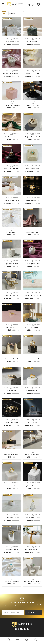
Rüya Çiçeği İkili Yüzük (11, 105)
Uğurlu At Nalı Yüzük (11, 454)
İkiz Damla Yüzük (11, 137)
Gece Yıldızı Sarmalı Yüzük (12, 295)
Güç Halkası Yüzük (11, 391)
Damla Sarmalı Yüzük (33, 518)
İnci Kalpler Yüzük (11, 549)
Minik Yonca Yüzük (33, 73)
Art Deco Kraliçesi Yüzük (12, 422)
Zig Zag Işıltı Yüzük (33, 42)
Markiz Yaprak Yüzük (11, 200)
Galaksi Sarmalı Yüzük (11, 42)
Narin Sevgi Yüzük (33, 232)
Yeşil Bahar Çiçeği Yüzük (33, 581)
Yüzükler (7, 39)
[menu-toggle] (3, 4)
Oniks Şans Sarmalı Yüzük (33, 549)
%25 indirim (7, 19)
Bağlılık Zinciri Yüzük (33, 137)
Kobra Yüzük (33, 422)
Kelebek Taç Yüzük (33, 391)
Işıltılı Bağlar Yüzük (33, 486)
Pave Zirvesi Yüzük (33, 359)
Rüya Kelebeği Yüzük (11, 359)
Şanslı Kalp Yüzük (33, 169)
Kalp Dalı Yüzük (11, 327)
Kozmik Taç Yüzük (33, 105)
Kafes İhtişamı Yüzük (33, 454)
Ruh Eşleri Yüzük (11, 232)
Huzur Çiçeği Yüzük (11, 581)
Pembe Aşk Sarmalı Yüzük (12, 73)
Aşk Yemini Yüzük (11, 264)
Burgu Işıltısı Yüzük (33, 200)
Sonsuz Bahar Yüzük (11, 169)
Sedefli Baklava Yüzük (11, 518)
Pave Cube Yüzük (11, 486)
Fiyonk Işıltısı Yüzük (33, 264)
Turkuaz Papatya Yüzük (33, 295)
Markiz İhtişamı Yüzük (33, 327)
